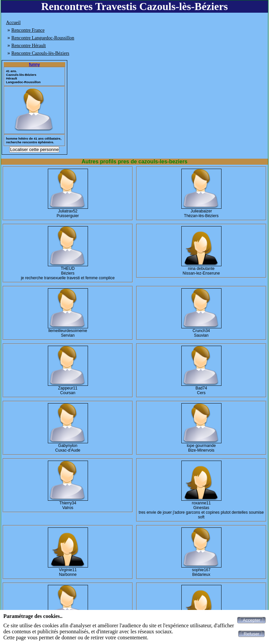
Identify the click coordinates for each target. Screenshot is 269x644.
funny (34, 64)
